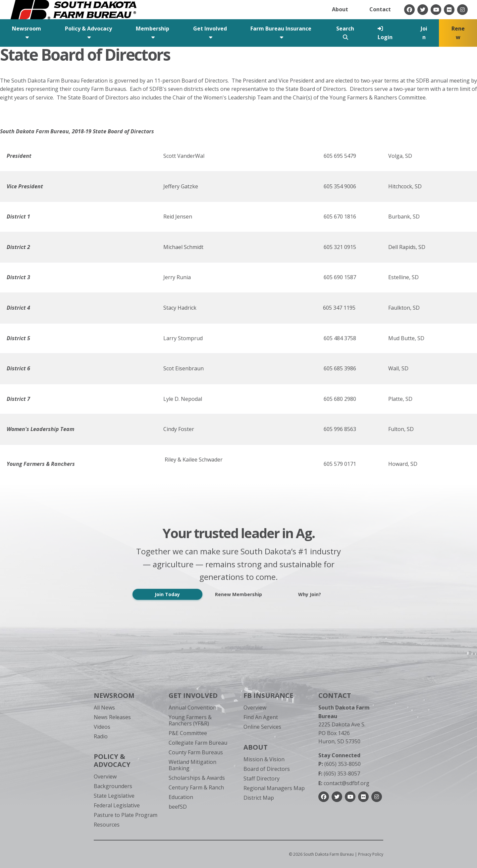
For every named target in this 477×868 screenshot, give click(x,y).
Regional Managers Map (274, 788)
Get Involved (193, 695)
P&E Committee (188, 733)
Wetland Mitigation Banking (192, 765)
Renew (458, 33)
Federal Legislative (117, 805)
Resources (107, 825)
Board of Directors (267, 769)
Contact (380, 9)
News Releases (112, 717)
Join (424, 33)
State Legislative (114, 796)
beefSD (178, 807)
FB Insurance (268, 695)
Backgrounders (113, 786)
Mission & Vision (264, 759)
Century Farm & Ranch (196, 787)
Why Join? (310, 594)
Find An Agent (261, 717)
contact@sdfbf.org (344, 783)
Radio (101, 736)
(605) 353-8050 (340, 764)
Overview (105, 776)
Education (181, 797)
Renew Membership (238, 594)
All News (104, 708)
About (340, 9)
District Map (259, 798)
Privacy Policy (371, 854)
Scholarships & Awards (197, 778)
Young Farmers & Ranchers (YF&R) (190, 720)
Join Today (167, 594)
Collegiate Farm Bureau (198, 743)
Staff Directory (262, 778)
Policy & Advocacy (112, 760)
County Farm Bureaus (196, 752)
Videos (102, 727)
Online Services (262, 727)
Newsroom (114, 695)
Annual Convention (192, 708)
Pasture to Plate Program (126, 815)
